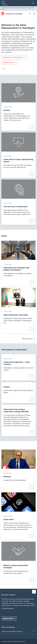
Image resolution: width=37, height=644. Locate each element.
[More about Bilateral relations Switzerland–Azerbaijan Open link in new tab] (32, 580)
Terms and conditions (7, 641)
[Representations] (10, 62)
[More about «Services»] (32, 127)
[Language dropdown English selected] (33, 3)
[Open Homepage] (12, 14)
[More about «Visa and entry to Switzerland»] (32, 221)
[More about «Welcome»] (32, 487)
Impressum (22, 641)
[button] (34, 592)
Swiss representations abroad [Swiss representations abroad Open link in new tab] (18, 631)
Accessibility (16, 641)
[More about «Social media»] (32, 536)
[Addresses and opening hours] (14, 57)
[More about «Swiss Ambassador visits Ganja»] (32, 329)
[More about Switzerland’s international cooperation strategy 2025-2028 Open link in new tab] (32, 432)
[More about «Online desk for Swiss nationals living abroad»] (32, 174)
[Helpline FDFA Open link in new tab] (9, 619)
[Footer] (18, 641)
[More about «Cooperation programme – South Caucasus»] (32, 376)
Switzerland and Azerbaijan (14, 14)
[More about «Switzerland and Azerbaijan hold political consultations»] (32, 282)
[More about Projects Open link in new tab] (32, 399)
